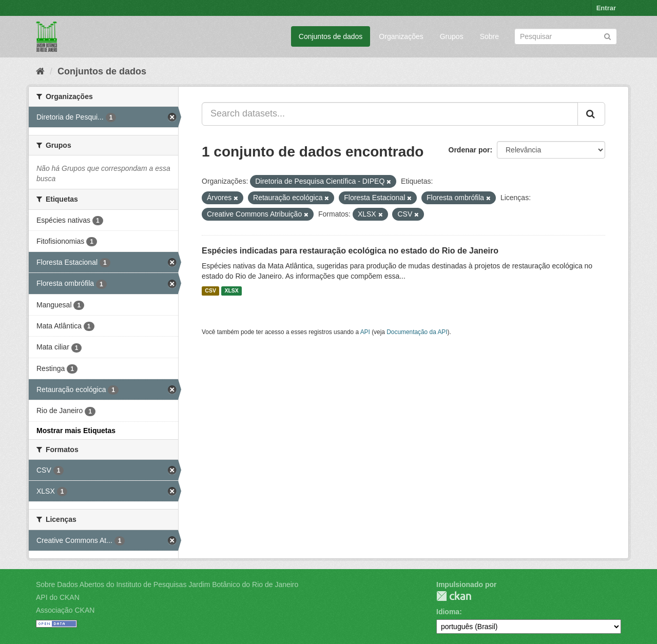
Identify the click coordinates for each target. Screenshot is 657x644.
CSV (210, 291)
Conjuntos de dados (331, 36)
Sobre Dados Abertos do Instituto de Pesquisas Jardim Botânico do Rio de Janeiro (167, 584)
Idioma (448, 612)
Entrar (606, 8)
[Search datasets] (566, 36)
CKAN (454, 596)
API (365, 332)
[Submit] (607, 36)
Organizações (401, 36)
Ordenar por (469, 150)
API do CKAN (58, 597)
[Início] (40, 71)
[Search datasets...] (390, 114)
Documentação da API (417, 332)
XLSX (231, 291)
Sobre (489, 36)
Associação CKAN (65, 610)
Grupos (452, 36)
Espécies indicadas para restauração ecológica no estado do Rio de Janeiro (350, 251)
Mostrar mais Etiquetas (76, 431)
